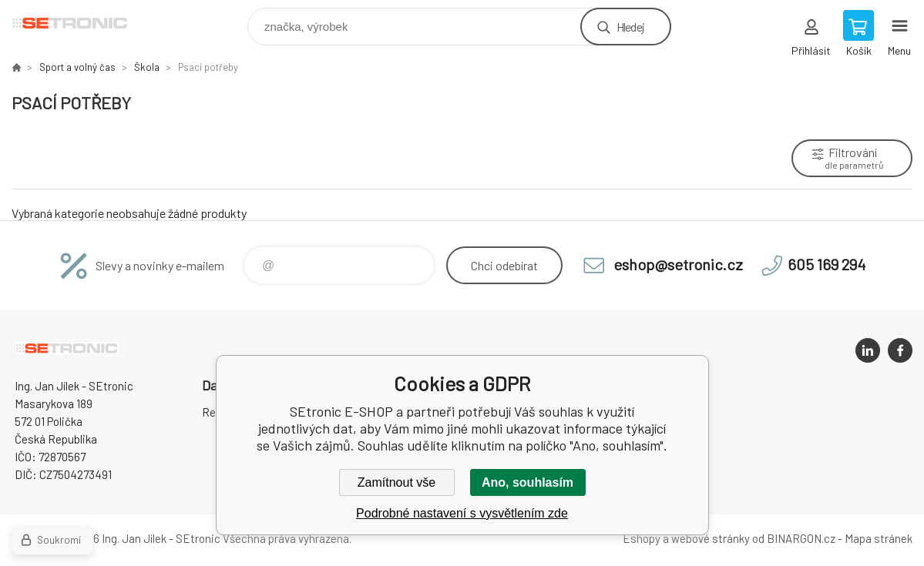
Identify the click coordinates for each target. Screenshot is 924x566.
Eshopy (642, 538)
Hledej (630, 27)
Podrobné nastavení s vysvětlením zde (462, 513)
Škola (147, 67)
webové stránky (711, 538)
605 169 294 (827, 264)
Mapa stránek (879, 538)
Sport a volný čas (77, 67)
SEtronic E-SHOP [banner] (80, 23)
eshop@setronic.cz (678, 264)
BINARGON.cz (801, 538)
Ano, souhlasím (528, 482)
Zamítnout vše (396, 482)
